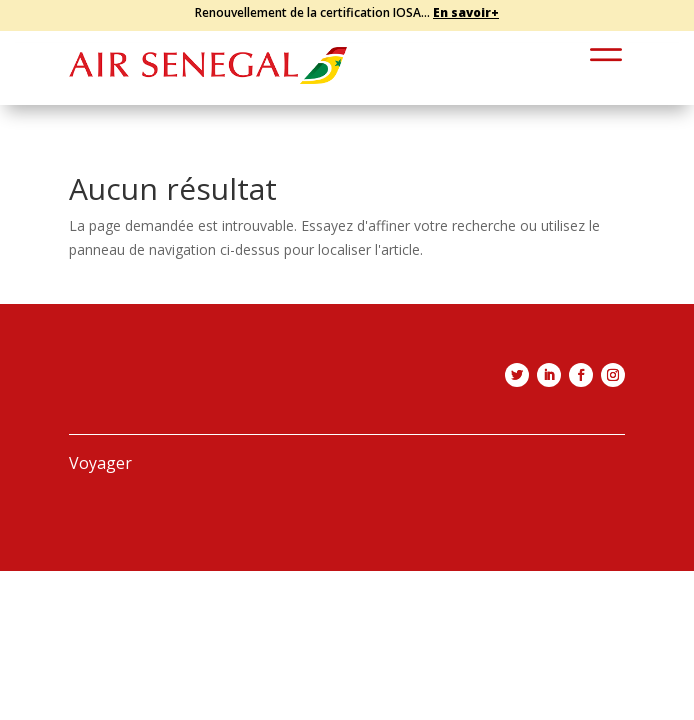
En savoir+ (466, 12)
